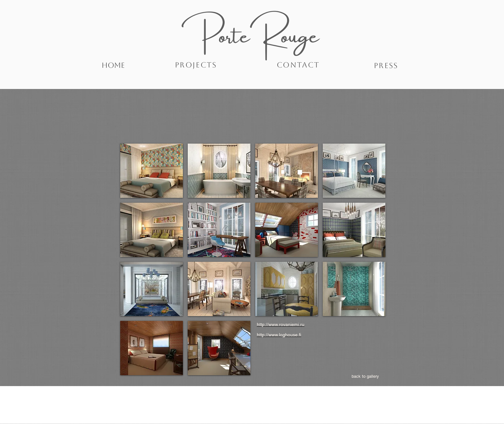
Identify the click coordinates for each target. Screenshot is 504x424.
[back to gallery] (365, 376)
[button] (152, 171)
